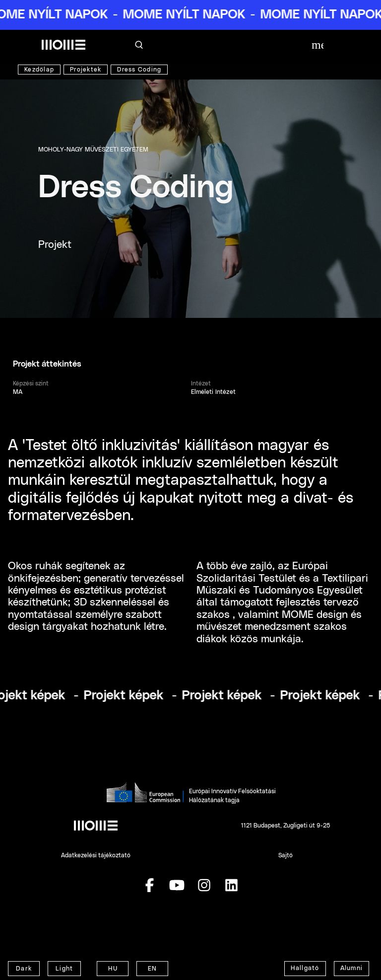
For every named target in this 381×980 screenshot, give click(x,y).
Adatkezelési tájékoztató (96, 855)
